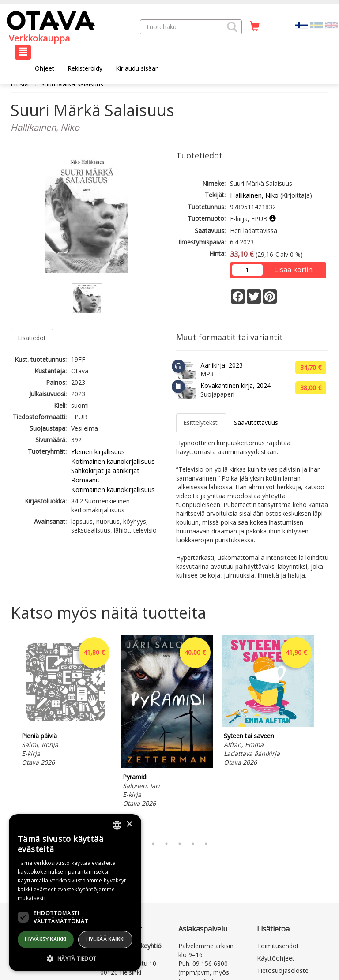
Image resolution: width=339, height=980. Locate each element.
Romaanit (85, 480)
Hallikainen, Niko (254, 195)
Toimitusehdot (278, 946)
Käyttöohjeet (276, 958)
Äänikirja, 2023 (222, 365)
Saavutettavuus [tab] (256, 422)
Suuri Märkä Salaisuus (72, 84)
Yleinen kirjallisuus (98, 451)
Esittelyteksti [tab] (201, 422)
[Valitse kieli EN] (331, 24)
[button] (232, 27)
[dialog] (75, 893)
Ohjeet (45, 68)
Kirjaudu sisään (137, 68)
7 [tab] (206, 844)
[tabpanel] (66, 702)
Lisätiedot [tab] (32, 338)
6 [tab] (193, 844)
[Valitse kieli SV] (316, 24)
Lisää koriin (293, 270)
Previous (8, 734)
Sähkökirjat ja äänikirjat (105, 470)
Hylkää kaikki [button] (105, 939)
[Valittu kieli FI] (301, 24)
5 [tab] (180, 844)
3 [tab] (153, 844)
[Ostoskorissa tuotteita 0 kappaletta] (255, 26)
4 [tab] (166, 844)
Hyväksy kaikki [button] (46, 939)
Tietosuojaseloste (283, 971)
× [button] (129, 824)
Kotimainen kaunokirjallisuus (113, 461)
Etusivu (21, 84)
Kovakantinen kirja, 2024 (235, 385)
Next (324, 734)
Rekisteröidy (85, 68)
